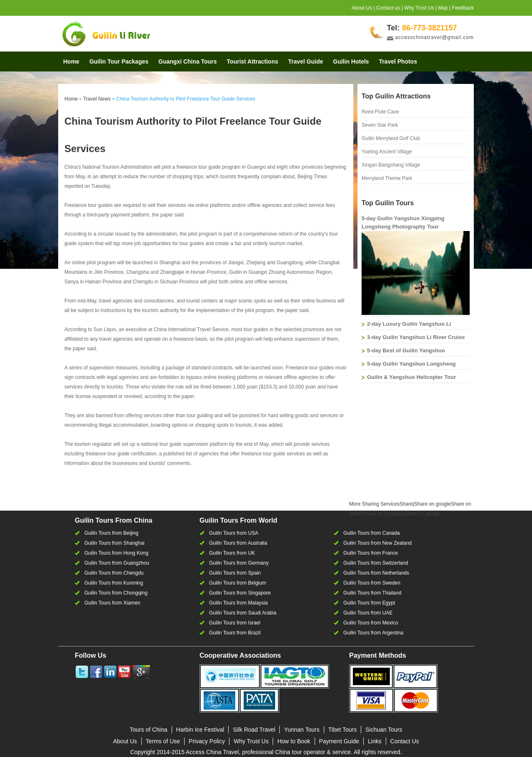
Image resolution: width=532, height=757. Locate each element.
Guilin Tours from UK (232, 553)
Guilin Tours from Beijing (111, 533)
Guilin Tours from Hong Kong (116, 553)
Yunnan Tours (302, 730)
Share (381, 504)
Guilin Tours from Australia (238, 543)
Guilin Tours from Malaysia (238, 603)
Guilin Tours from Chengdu (114, 573)
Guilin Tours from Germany (239, 563)
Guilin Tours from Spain (235, 573)
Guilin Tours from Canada (372, 533)
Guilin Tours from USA (234, 533)
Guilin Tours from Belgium (238, 583)
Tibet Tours (342, 730)
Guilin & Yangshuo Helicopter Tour (411, 377)
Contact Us (405, 741)
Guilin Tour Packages (119, 61)
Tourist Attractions (253, 61)
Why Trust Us (419, 8)
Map (443, 8)
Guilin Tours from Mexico (371, 623)
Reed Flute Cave (380, 112)
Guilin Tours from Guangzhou (117, 563)
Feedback (463, 8)
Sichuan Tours (384, 730)
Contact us (388, 8)
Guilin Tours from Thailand (372, 593)
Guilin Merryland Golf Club (391, 138)
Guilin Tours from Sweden (372, 583)
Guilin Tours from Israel (235, 623)
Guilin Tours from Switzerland (376, 563)
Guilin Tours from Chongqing (116, 593)
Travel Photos (398, 61)
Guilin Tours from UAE (368, 613)
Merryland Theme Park (387, 178)
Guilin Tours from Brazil (235, 633)
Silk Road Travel (254, 730)
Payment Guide (339, 741)
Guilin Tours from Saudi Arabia (243, 613)
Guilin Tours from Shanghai (115, 543)
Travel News (97, 99)
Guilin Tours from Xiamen (112, 603)
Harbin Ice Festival (200, 730)
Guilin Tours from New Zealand (378, 543)
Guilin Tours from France (371, 553)
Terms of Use (163, 741)
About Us (362, 8)
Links (375, 741)
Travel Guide (305, 61)
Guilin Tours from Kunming (114, 583)
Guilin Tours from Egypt (369, 603)
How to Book (294, 741)
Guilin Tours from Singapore (240, 593)
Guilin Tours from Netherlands (376, 573)
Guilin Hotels (351, 61)
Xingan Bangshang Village (391, 165)
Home (71, 61)
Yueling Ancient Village (387, 152)
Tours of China (148, 730)
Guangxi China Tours (188, 61)
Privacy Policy (207, 741)
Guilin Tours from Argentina (373, 633)
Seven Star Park (380, 125)
